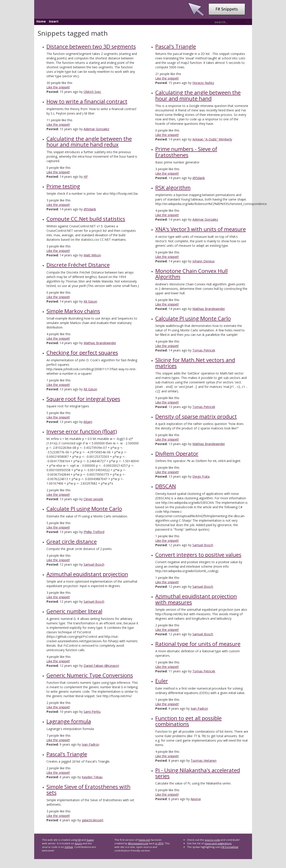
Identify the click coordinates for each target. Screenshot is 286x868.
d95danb (90, 209)
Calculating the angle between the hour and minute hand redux (89, 141)
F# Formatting (230, 847)
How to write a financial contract (87, 101)
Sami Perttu (92, 712)
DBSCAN (166, 486)
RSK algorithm (173, 187)
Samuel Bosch (94, 564)
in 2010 (159, 843)
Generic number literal (74, 611)
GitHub (69, 847)
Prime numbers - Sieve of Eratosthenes (186, 152)
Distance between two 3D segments (91, 46)
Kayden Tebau (92, 777)
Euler (162, 681)
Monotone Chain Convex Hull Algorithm (191, 274)
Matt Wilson (92, 255)
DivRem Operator (177, 453)
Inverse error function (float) (82, 431)
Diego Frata (201, 476)
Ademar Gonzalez (96, 129)
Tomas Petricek (204, 350)
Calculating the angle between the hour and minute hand (198, 95)
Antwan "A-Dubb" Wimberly (212, 139)
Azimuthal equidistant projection (87, 574)
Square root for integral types (83, 399)
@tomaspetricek (138, 843)
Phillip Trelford (94, 532)
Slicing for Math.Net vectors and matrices (195, 363)
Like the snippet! (58, 87)
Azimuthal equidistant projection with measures (196, 599)
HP (86, 177)
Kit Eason (90, 301)
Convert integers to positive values (198, 555)
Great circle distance (72, 541)
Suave (90, 840)
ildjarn (88, 422)
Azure (78, 843)
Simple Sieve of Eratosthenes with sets (88, 790)
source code (212, 840)
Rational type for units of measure (198, 644)
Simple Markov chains (73, 311)
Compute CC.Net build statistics (86, 219)
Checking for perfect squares (82, 352)
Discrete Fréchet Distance (78, 265)
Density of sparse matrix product (196, 416)
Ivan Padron (90, 744)
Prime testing (63, 186)
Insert (54, 21)
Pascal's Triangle (67, 754)
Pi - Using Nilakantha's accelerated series (198, 773)
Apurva (196, 799)
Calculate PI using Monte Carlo (84, 509)
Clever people (93, 499)
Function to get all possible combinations (188, 721)
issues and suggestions (218, 843)
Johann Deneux (203, 261)
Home (41, 21)
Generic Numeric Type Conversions (90, 675)
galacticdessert (93, 820)
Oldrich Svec (92, 92)
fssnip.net (144, 840)
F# (79, 840)
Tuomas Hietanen (204, 760)
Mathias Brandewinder (100, 343)
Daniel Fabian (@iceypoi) (101, 666)
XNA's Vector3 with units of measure (201, 229)
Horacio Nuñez (203, 83)
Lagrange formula (69, 721)
